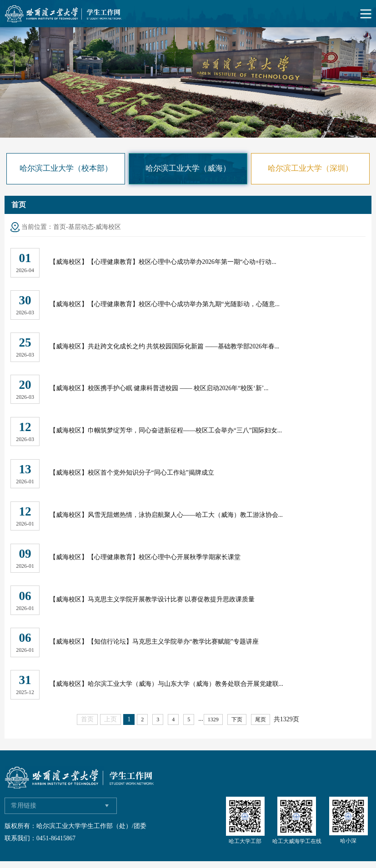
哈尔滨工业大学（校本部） (66, 168)
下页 (237, 726)
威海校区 (108, 227)
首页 (60, 227)
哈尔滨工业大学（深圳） (310, 168)
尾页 (261, 726)
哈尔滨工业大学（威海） (188, 168)
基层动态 (81, 227)
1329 (213, 726)
